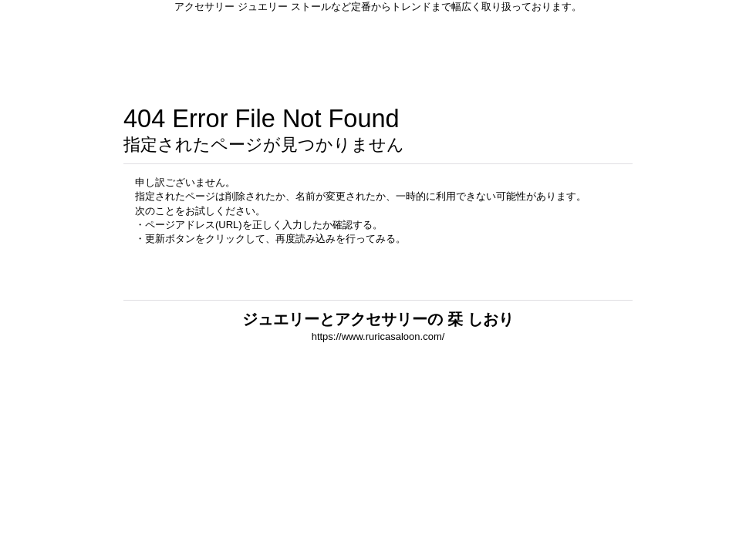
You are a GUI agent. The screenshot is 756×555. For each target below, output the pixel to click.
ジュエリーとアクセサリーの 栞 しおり (378, 319)
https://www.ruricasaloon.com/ (378, 336)
